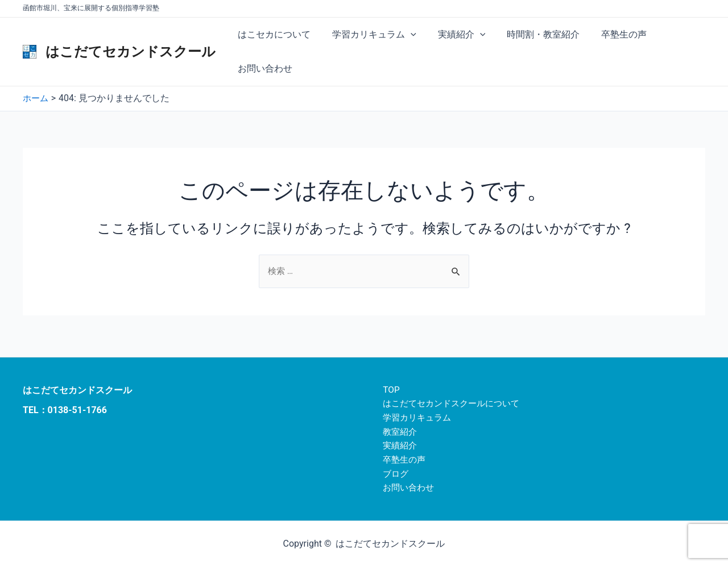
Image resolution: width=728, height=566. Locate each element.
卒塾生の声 (609, 34)
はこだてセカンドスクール (131, 52)
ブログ (392, 473)
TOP (387, 386)
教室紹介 (396, 429)
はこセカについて (272, 34)
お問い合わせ (263, 68)
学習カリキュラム (369, 35)
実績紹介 (453, 35)
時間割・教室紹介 (531, 34)
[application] (406, 35)
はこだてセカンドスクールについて (451, 400)
